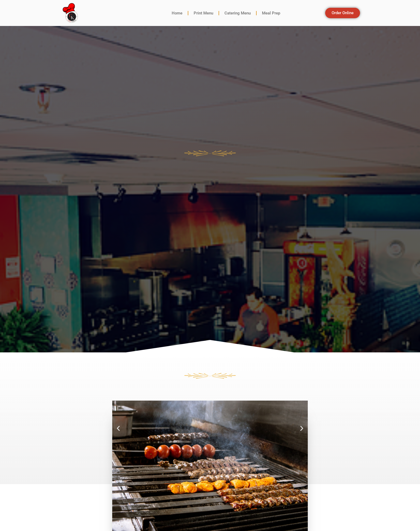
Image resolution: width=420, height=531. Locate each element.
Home (177, 13)
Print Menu (203, 13)
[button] (118, 428)
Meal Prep (271, 13)
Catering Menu (238, 13)
